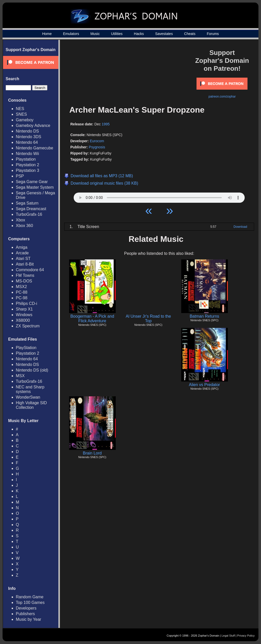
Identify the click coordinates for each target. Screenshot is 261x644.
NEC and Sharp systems (30, 389)
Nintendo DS (27, 131)
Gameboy (25, 120)
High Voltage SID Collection (31, 405)
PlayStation (26, 348)
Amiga (22, 247)
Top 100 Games (30, 603)
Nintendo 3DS (29, 137)
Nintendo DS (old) (32, 370)
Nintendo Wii (27, 154)
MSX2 (21, 287)
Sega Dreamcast (31, 209)
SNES (21, 114)
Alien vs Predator (204, 385)
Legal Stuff (228, 636)
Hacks (139, 34)
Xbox (20, 220)
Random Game (30, 597)
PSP (20, 176)
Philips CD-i (27, 303)
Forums (213, 34)
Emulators (71, 34)
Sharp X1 (24, 309)
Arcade (22, 253)
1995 (106, 124)
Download (240, 227)
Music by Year (29, 619)
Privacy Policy (246, 636)
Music (95, 34)
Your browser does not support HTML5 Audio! (159, 196)
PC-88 (22, 292)
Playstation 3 (28, 170)
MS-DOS (24, 281)
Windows (24, 315)
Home (47, 34)
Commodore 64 (30, 270)
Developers (26, 608)
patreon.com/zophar (222, 97)
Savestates (164, 34)
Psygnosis (97, 147)
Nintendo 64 (27, 142)
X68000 (23, 320)
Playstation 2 (28, 165)
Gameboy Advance (33, 126)
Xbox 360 (24, 226)
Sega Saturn (27, 203)
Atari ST (23, 259)
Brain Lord (92, 453)
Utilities (117, 34)
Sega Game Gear (32, 182)
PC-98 (22, 298)
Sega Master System (35, 187)
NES (20, 109)
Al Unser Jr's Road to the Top (148, 319)
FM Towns (25, 275)
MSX (20, 376)
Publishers (25, 614)
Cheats (190, 34)
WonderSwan (28, 397)
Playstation (26, 159)
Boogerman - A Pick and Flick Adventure (92, 319)
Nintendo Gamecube (35, 148)
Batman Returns (204, 316)
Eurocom (97, 141)
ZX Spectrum (28, 326)
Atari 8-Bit (25, 264)
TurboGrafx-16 (29, 214)
